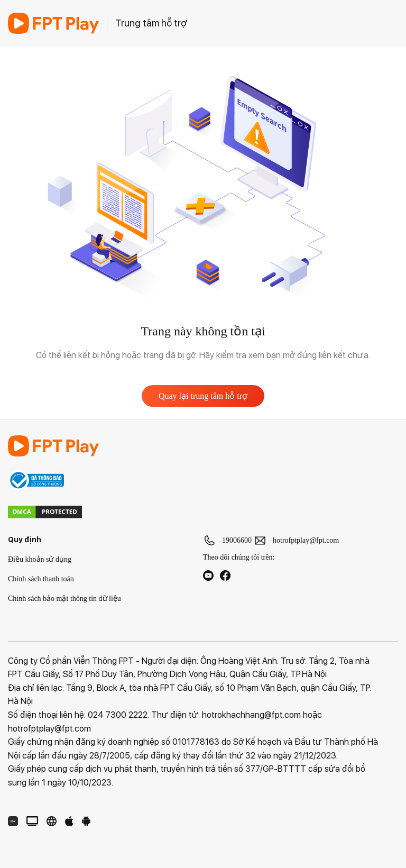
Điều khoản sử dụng (40, 559)
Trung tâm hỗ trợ (151, 23)
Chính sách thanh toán (41, 579)
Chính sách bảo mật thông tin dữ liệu (64, 599)
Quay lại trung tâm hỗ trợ (203, 396)
